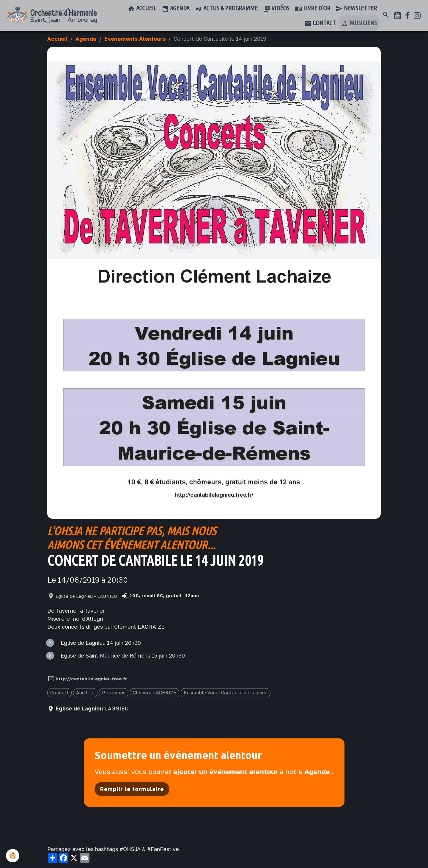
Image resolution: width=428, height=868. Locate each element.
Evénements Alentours (135, 39)
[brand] (52, 16)
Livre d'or (313, 9)
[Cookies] (13, 856)
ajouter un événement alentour (226, 772)
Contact (320, 23)
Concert (59, 693)
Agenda (176, 9)
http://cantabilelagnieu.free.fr (91, 679)
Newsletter (356, 9)
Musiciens (359, 23)
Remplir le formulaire (132, 789)
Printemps (114, 693)
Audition (85, 693)
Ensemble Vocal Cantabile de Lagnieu (226, 693)
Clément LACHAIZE (155, 693)
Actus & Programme (226, 9)
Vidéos (276, 9)
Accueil (142, 9)
